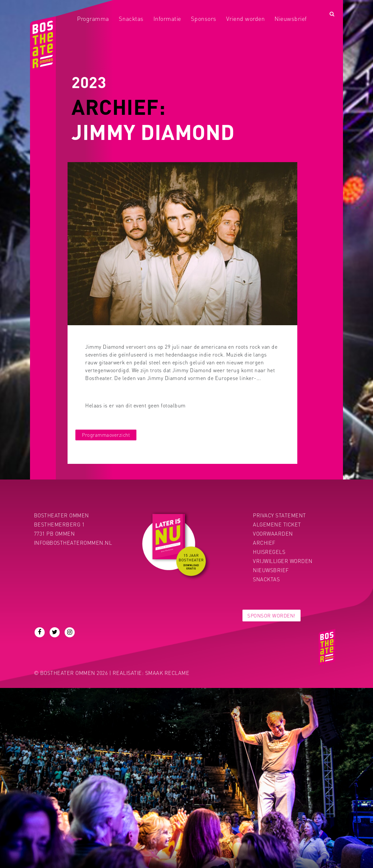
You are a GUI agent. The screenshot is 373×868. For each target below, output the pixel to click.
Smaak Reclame (167, 673)
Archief (264, 543)
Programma (93, 18)
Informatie (167, 18)
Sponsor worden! (272, 616)
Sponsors (204, 18)
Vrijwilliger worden (283, 561)
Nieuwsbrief (291, 18)
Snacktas (131, 18)
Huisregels (269, 552)
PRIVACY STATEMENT (280, 515)
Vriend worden (246, 18)
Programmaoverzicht (106, 435)
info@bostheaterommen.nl (73, 543)
